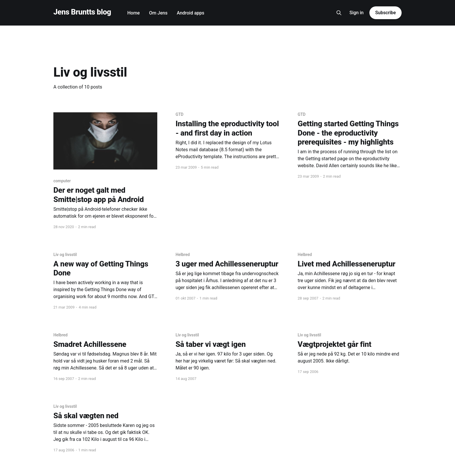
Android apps (191, 13)
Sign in (356, 13)
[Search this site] (339, 13)
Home (134, 13)
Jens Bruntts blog (82, 12)
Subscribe (386, 13)
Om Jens (158, 13)
